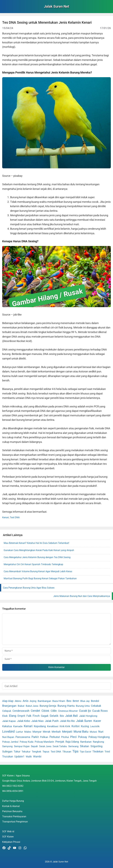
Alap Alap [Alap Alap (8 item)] (8, 701)
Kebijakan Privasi (11, 842)
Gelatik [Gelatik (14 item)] (54, 716)
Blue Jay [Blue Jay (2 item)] (85, 701)
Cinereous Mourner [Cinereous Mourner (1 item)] (68, 711)
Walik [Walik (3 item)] (29, 757)
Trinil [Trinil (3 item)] (107, 752)
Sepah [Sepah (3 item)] (34, 746)
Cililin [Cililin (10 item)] (54, 711)
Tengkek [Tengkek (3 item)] (36, 752)
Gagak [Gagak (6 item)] (45, 716)
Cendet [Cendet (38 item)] (35, 711)
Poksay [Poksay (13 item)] (83, 737)
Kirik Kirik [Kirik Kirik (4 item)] (65, 726)
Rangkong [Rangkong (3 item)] (98, 742)
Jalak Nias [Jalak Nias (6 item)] (37, 721)
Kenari (6, 517)
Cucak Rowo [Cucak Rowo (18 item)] (100, 711)
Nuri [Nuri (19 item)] (101, 732)
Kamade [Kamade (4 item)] (18, 726)
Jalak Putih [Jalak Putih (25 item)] (52, 721)
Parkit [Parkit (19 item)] (35, 737)
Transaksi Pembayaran (14, 816)
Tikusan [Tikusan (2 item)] (67, 752)
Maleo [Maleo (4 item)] (28, 732)
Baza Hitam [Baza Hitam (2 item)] (59, 701)
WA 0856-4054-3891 (13, 791)
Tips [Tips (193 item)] (75, 751)
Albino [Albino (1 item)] (18, 701)
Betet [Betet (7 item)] (76, 701)
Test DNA (15, 517)
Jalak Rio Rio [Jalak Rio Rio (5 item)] (67, 721)
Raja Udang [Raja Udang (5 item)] (72, 742)
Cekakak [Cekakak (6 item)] (96, 706)
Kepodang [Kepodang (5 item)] (40, 726)
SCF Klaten (8, 837)
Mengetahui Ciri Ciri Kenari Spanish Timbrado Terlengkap (33, 564)
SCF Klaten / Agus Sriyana (16, 776)
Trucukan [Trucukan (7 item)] (8, 756)
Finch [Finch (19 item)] (36, 716)
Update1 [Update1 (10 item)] (19, 756)
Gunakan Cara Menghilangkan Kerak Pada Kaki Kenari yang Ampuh (39, 550)
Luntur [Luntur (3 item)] (19, 732)
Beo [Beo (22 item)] (69, 701)
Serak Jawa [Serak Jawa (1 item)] (45, 746)
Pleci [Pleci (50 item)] (73, 737)
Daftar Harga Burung (13, 801)
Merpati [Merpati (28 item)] (67, 732)
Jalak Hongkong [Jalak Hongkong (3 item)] (88, 716)
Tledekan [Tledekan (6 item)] (98, 752)
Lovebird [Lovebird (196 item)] (8, 731)
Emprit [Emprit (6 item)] (21, 716)
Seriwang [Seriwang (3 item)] (73, 746)
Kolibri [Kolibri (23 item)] (76, 726)
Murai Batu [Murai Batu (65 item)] (81, 732)
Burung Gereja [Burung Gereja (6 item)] (48, 706)
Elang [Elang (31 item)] (13, 716)
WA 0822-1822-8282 (13, 786)
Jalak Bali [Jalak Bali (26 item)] (72, 716)
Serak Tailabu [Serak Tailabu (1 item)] (60, 746)
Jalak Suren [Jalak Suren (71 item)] (84, 721)
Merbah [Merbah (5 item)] (56, 732)
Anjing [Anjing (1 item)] (33, 701)
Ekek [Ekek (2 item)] (5, 716)
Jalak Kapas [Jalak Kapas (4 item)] (9, 721)
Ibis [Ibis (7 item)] (62, 716)
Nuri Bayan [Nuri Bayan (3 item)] (8, 737)
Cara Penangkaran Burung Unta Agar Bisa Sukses (29, 588)
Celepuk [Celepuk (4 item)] (7, 711)
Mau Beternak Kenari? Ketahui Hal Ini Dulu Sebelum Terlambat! (36, 543)
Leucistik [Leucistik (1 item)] (95, 726)
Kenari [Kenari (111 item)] (28, 726)
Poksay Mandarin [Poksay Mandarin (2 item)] (44, 742)
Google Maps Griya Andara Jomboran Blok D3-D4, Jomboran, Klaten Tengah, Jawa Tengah (49, 781)
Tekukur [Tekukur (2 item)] (26, 752)
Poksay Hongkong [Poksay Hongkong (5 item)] (99, 737)
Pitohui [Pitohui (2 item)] (65, 737)
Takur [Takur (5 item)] (17, 752)
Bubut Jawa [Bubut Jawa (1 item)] (32, 706)
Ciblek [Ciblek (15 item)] (45, 711)
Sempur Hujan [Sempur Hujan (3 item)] (22, 746)
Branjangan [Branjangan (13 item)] (9, 706)
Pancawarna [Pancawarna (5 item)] (23, 737)
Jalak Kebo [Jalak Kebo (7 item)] (24, 721)
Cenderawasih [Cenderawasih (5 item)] (21, 711)
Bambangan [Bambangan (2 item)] (44, 701)
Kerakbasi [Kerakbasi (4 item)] (53, 726)
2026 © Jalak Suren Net (56, 862)
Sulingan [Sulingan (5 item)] (7, 752)
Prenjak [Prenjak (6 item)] (60, 742)
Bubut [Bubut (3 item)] (21, 706)
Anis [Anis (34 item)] (26, 701)
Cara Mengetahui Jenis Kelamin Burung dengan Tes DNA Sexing (37, 557)
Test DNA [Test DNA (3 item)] (56, 752)
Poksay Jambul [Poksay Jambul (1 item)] (10, 742)
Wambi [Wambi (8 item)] (37, 756)
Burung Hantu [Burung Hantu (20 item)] (66, 706)
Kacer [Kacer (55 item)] (97, 721)
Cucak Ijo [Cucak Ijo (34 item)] (85, 711)
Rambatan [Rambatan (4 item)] (86, 742)
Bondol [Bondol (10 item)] (95, 701)
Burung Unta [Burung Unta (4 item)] (83, 706)
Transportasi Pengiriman (15, 822)
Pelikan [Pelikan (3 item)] (44, 737)
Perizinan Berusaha (12, 811)
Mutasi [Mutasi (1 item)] (93, 732)
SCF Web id (8, 831)
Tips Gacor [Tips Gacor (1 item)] (85, 752)
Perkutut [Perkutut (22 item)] (55, 737)
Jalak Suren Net (57, 6)
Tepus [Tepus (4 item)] (46, 752)
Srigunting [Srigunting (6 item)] (96, 746)
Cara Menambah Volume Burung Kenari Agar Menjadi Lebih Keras (38, 571)
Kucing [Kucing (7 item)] (85, 726)
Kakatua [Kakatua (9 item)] (7, 726)
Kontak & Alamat (11, 806)
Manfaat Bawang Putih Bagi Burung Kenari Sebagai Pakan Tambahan (40, 578)
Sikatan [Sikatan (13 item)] (85, 746)
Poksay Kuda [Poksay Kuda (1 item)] (27, 742)
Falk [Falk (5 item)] (29, 716)
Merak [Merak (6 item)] (47, 732)
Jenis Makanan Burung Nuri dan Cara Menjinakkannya (82, 596)
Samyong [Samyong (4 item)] (7, 746)
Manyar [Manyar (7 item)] (37, 732)
